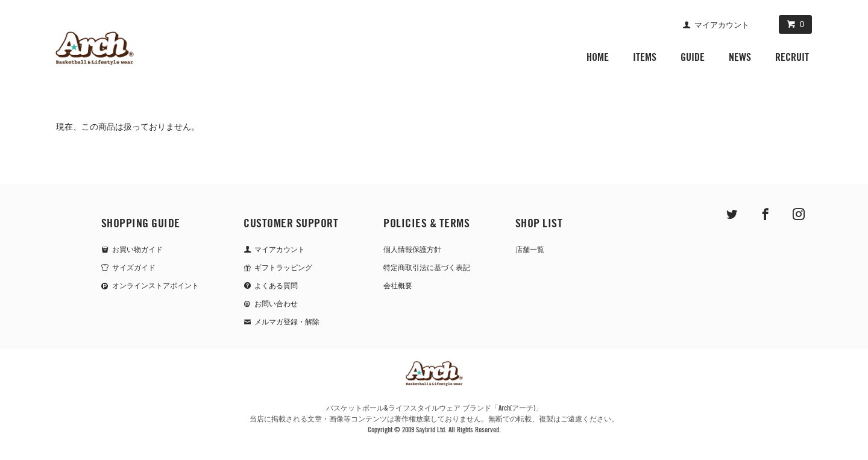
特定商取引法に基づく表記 (427, 268)
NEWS (740, 57)
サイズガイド (134, 268)
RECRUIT (792, 57)
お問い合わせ (276, 304)
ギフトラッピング (283, 268)
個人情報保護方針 (412, 250)
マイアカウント (722, 25)
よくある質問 (276, 286)
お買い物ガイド (137, 250)
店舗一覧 (530, 250)
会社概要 (398, 286)
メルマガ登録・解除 (287, 322)
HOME (598, 57)
